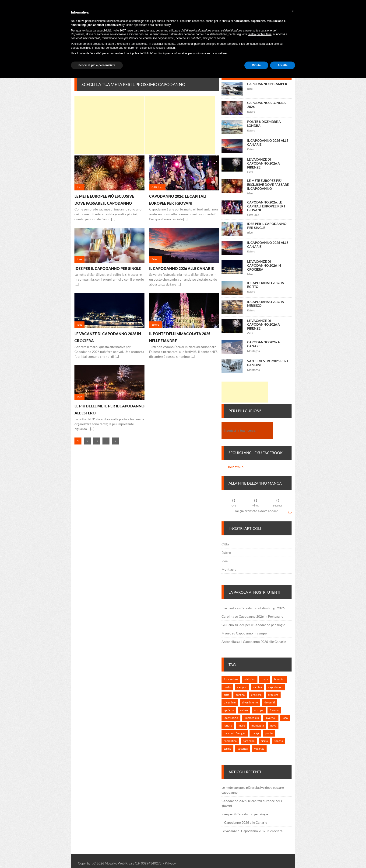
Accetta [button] (283, 65)
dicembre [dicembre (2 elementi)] (230, 702)
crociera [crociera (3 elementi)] (256, 695)
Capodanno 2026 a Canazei (264, 344)
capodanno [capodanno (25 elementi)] (275, 687)
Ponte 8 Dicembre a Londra (264, 124)
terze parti (133, 31)
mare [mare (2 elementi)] (242, 725)
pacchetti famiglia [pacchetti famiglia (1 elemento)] (235, 733)
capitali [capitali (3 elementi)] (257, 687)
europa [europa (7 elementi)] (259, 710)
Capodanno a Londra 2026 (266, 105)
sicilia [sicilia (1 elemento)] (264, 741)
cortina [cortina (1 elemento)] (240, 695)
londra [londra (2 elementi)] (228, 725)
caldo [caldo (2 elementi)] (227, 687)
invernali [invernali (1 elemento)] (271, 718)
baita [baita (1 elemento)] (265, 679)
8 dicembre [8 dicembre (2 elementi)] (231, 679)
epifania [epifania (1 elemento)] (229, 710)
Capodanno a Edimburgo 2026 (262, 608)
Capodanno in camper (267, 84)
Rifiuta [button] (256, 65)
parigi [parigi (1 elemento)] (255, 733)
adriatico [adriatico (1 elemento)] (250, 679)
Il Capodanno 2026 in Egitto (266, 285)
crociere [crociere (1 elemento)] (273, 695)
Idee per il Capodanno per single (108, 268)
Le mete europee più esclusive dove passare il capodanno (268, 184)
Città (225, 544)
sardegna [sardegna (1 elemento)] (249, 741)
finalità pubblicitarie (260, 34)
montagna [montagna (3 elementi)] (258, 725)
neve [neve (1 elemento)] (273, 725)
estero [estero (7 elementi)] (244, 710)
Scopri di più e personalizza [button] (97, 65)
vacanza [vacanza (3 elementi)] (243, 749)
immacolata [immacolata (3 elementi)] (252, 718)
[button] (293, 11)
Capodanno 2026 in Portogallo (261, 616)
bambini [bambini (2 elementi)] (279, 679)
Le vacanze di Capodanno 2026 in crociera (264, 265)
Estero (226, 553)
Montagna (229, 569)
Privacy (170, 863)
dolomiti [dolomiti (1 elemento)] (270, 702)
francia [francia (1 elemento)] (274, 710)
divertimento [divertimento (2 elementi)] (250, 702)
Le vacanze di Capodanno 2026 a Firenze (264, 163)
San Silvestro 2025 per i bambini (268, 363)
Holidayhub (235, 467)
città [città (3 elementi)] (227, 695)
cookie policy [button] (163, 25)
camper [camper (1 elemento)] (242, 687)
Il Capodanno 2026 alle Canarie (181, 268)
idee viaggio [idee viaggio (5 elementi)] (231, 718)
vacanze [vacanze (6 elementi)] (259, 749)
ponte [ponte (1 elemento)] (269, 733)
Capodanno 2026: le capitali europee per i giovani (266, 206)
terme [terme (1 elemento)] (227, 749)
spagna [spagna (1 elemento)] (279, 741)
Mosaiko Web (115, 863)
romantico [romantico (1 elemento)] (230, 741)
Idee (225, 561)
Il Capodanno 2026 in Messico (266, 304)
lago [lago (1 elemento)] (285, 718)
